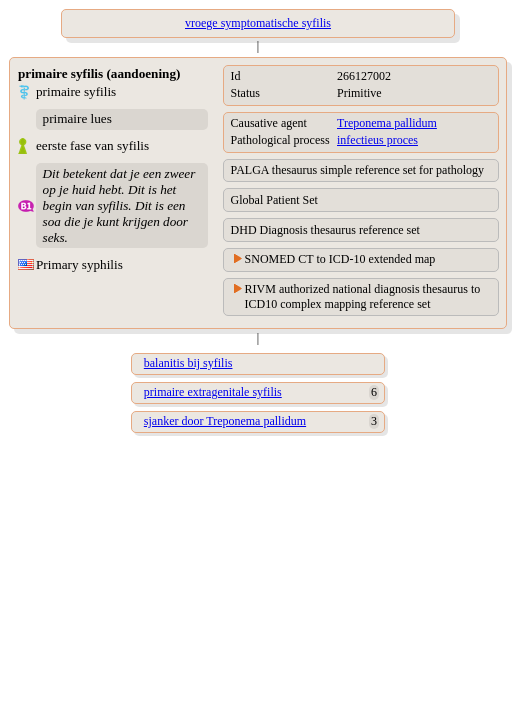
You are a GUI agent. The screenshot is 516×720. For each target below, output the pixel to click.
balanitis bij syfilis (188, 363)
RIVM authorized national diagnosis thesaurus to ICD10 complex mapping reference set (363, 296)
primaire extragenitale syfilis (213, 392)
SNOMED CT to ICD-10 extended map (340, 259)
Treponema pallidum (387, 123)
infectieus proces (377, 140)
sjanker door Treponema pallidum (225, 421)
